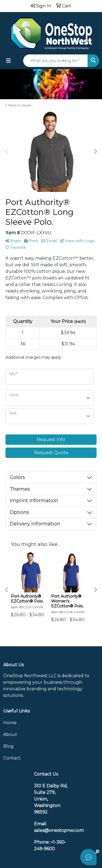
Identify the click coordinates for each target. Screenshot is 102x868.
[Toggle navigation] (8, 61)
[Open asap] (88, 857)
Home (10, 723)
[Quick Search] (55, 61)
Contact (12, 758)
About (10, 734)
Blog (8, 746)
